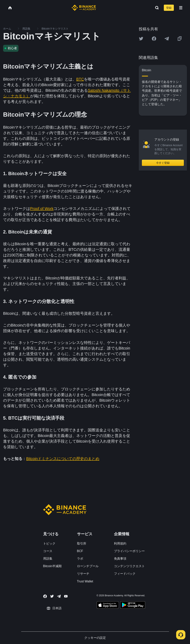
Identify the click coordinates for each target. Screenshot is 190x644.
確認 (95, 354)
